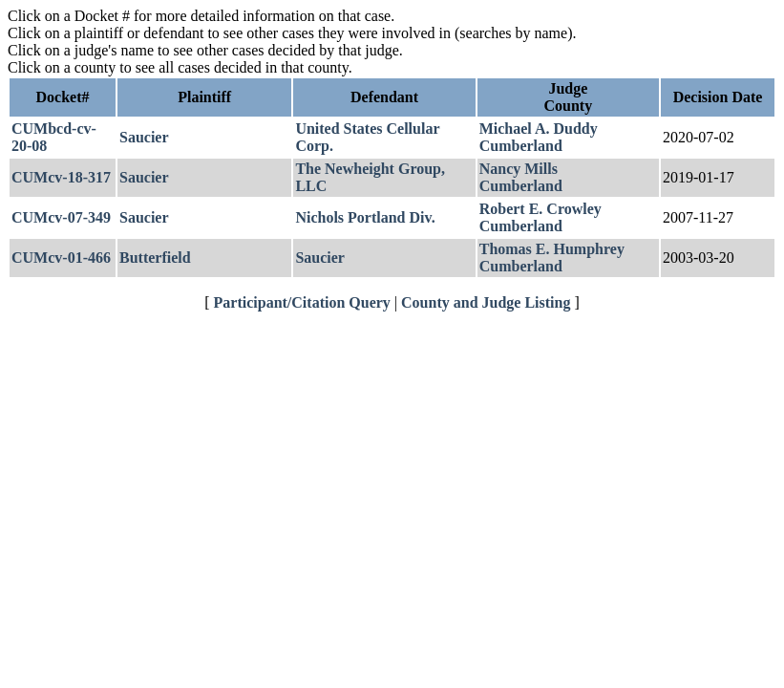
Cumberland (521, 146)
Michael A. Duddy (539, 129)
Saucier (144, 137)
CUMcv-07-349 (61, 217)
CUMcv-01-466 (61, 258)
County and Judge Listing (486, 302)
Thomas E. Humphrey (552, 249)
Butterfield (155, 258)
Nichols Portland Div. (365, 217)
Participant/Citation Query (302, 302)
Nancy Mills (519, 169)
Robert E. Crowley (540, 209)
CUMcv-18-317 (61, 177)
